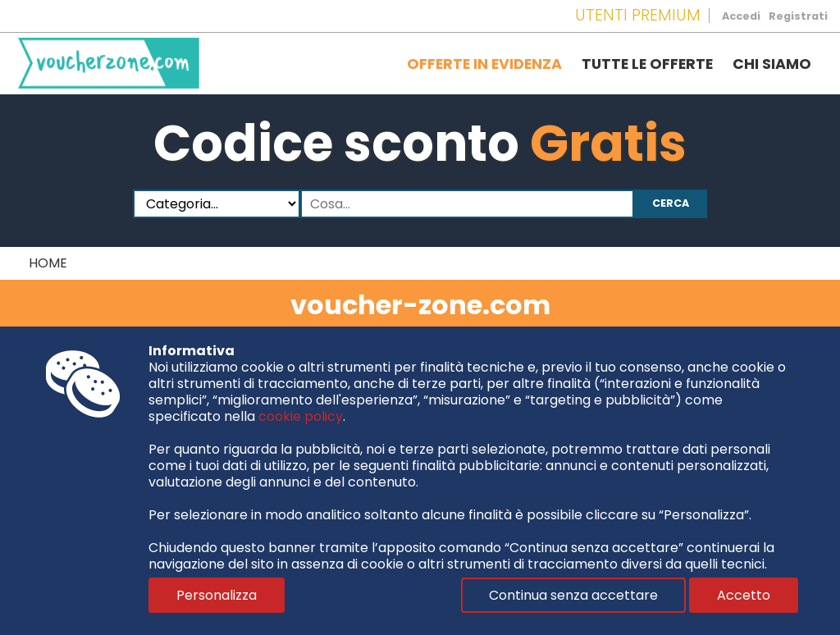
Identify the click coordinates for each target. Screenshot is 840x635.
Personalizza (217, 595)
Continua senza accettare (573, 595)
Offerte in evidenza (484, 64)
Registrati (798, 16)
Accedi (741, 16)
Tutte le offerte (647, 64)
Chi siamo (772, 64)
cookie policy (301, 416)
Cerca (671, 203)
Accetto (744, 595)
